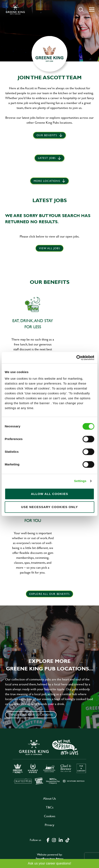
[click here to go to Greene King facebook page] (48, 840)
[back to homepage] (15, 9)
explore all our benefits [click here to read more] (50, 594)
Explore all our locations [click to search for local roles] (31, 715)
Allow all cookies (49, 494)
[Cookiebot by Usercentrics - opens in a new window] (76, 358)
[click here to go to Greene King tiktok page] (67, 840)
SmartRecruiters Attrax (49, 859)
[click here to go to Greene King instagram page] (54, 840)
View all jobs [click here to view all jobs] (49, 248)
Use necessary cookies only (50, 507)
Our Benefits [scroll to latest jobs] (47, 135)
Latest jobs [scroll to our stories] (47, 158)
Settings (80, 481)
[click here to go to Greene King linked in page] (61, 840)
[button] (81, 9)
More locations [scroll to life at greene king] (47, 181)
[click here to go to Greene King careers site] (49, 762)
